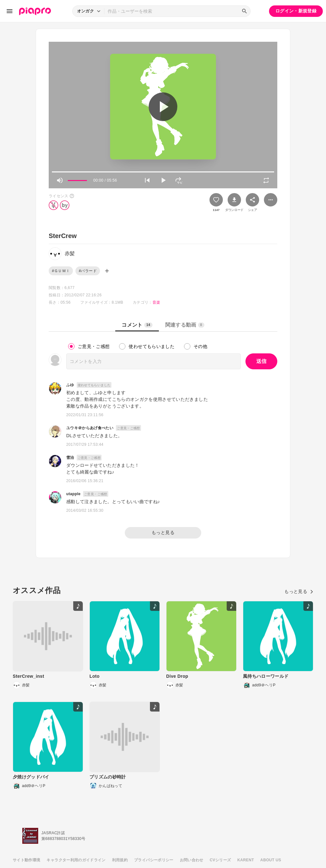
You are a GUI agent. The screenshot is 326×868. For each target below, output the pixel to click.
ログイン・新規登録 (296, 11)
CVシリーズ (220, 860)
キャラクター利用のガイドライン (76, 860)
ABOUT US (271, 860)
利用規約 (120, 860)
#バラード (88, 271)
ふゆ (70, 385)
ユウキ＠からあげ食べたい (90, 428)
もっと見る (163, 532)
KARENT (246, 860)
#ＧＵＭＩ (61, 271)
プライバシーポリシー (154, 860)
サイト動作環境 (26, 860)
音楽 (156, 302)
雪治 (70, 458)
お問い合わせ (192, 860)
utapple (73, 494)
